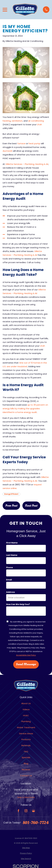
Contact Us (26, 776)
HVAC (26, 715)
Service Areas (26, 733)
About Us (26, 703)
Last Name (12, 555)
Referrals (26, 745)
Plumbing (26, 721)
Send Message (26, 664)
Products (26, 739)
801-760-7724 (36, 823)
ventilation (17, 121)
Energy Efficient (11, 494)
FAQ (26, 751)
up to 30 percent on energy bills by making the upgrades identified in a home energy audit (25, 408)
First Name (12, 543)
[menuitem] (26, 848)
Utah (39, 124)
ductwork (7, 151)
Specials (26, 757)
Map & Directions (26, 797)
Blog (26, 763)
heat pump (34, 143)
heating (7, 121)
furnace (21, 143)
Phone (10, 567)
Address (11, 592)
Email (9, 580)
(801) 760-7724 (23, 485)
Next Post (31, 506)
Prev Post (11, 506)
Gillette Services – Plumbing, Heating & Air (27, 164)
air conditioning (36, 121)
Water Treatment (26, 727)
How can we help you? (18, 604)
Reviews (26, 770)
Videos (26, 709)
